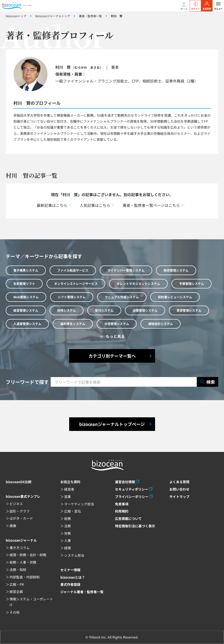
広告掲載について (128, 518)
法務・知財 (18, 570)
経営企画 (16, 592)
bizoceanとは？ (73, 577)
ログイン (195, 6)
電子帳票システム (26, 270)
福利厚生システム (73, 324)
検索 (208, 382)
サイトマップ (179, 497)
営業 (68, 497)
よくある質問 (179, 482)
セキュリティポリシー (132, 489)
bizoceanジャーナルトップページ (112, 424)
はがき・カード (21, 518)
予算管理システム (192, 284)
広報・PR (17, 584)
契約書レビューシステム (175, 297)
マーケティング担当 (79, 504)
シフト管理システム (72, 297)
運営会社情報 (125, 482)
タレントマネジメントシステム (138, 284)
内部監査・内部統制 (25, 577)
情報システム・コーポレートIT (31, 602)
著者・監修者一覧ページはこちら (151, 205)
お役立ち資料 (70, 482)
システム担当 (74, 555)
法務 (68, 526)
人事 (68, 540)
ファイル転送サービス (73, 270)
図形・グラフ (20, 511)
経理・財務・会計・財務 (28, 555)
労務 (68, 533)
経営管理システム (26, 310)
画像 (13, 526)
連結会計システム (161, 324)
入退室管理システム (27, 324)
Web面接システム (26, 297)
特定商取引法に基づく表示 (135, 526)
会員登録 (207, 6)
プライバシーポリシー (132, 497)
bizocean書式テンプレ (23, 496)
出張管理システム (145, 310)
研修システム (67, 310)
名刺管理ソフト (24, 284)
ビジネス (16, 504)
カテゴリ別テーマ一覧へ (112, 356)
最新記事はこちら (52, 205)
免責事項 (122, 504)
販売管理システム (176, 270)
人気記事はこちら (95, 205)
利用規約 (122, 511)
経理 (68, 548)
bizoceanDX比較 (19, 482)
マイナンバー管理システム (126, 270)
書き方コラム (20, 548)
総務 (68, 518)
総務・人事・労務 (23, 562)
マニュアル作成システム (122, 297)
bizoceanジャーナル (21, 540)
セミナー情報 (70, 570)
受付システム (104, 310)
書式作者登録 (70, 584)
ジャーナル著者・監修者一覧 (82, 592)
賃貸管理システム (189, 310)
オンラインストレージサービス (76, 284)
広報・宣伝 (73, 511)
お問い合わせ (179, 489)
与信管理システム (117, 324)
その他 (15, 612)
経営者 (69, 489)
